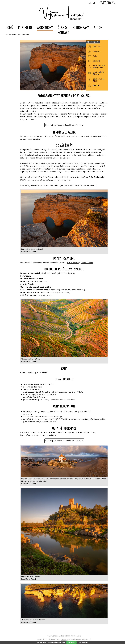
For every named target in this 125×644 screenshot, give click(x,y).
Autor (98, 27)
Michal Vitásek (87, 263)
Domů (9, 27)
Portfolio (25, 27)
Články (63, 27)
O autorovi (50, 636)
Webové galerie (75, 639)
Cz (94, 3)
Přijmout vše (71, 642)
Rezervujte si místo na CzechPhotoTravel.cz (64, 125)
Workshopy (45, 27)
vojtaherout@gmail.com (85, 432)
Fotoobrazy (81, 27)
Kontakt (63, 32)
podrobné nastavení (83, 642)
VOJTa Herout (73, 263)
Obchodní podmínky (65, 636)
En (90, 3)
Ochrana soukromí (76, 636)
